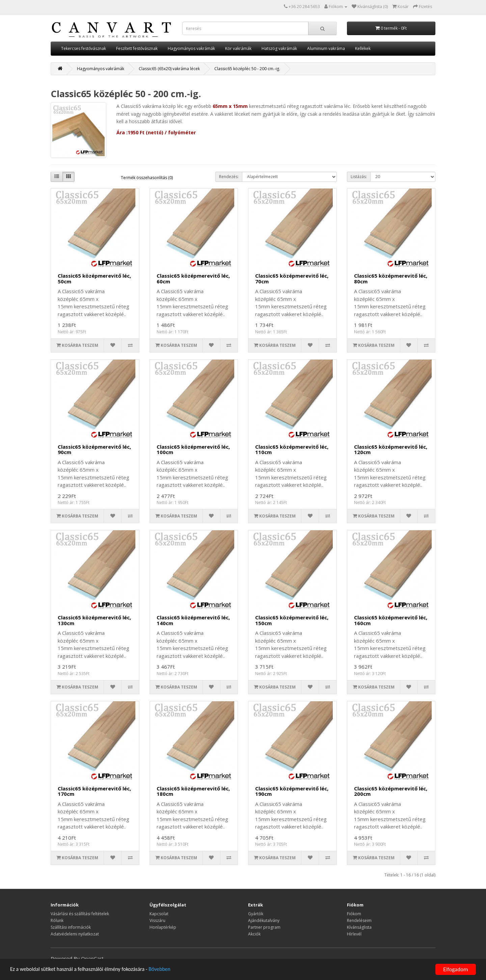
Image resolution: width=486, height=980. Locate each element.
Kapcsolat (159, 914)
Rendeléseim (359, 920)
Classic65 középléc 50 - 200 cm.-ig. (247, 69)
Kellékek (363, 48)
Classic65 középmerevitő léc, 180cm (193, 791)
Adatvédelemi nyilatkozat (75, 934)
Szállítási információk (71, 927)
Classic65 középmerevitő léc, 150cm (292, 620)
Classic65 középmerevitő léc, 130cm (94, 620)
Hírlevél (354, 934)
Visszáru (157, 920)
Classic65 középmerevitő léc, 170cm (94, 791)
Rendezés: (229, 177)
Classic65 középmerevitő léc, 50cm (94, 278)
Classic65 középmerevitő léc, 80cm (391, 278)
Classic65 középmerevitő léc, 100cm (193, 450)
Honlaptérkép (163, 927)
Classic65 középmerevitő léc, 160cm (391, 620)
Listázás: (359, 177)
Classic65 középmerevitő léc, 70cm (292, 278)
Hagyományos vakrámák (191, 48)
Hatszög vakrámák (279, 48)
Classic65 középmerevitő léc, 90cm (94, 450)
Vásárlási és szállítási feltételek (80, 914)
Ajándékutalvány (264, 920)
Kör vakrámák (238, 48)
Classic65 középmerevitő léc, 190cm (292, 791)
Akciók (254, 934)
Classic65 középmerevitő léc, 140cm (193, 620)
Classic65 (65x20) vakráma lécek (169, 69)
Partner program (264, 927)
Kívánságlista (359, 927)
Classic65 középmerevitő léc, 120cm (391, 450)
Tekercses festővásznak (84, 48)
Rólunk (57, 920)
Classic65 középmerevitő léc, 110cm (292, 450)
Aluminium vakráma (326, 48)
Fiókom (354, 914)
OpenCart (92, 958)
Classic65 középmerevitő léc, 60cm (193, 278)
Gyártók (256, 914)
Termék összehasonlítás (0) (147, 178)
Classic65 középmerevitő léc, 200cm (391, 791)
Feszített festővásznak (137, 48)
